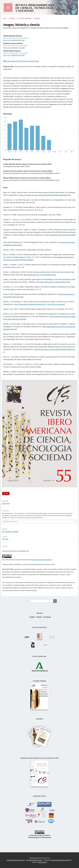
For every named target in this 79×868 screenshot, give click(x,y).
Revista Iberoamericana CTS (61, 860)
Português (47, 617)
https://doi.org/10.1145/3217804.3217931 (55, 282)
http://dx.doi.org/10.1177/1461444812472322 (40, 275)
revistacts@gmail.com (34, 860)
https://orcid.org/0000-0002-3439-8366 (14, 55)
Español (39, 617)
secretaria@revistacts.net (16, 860)
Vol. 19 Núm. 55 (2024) (24, 18)
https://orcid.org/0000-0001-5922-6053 (14, 40)
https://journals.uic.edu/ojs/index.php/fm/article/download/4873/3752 (45, 195)
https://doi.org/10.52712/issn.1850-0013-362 (23, 61)
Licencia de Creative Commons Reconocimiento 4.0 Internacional (40, 835)
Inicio (5, 18)
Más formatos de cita (10, 521)
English (32, 617)
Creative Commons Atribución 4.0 (41, 560)
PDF (7, 494)
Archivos (12, 18)
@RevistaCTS (42, 862)
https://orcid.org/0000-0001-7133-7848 (14, 48)
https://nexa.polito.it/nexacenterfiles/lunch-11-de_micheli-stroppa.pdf (39, 304)
